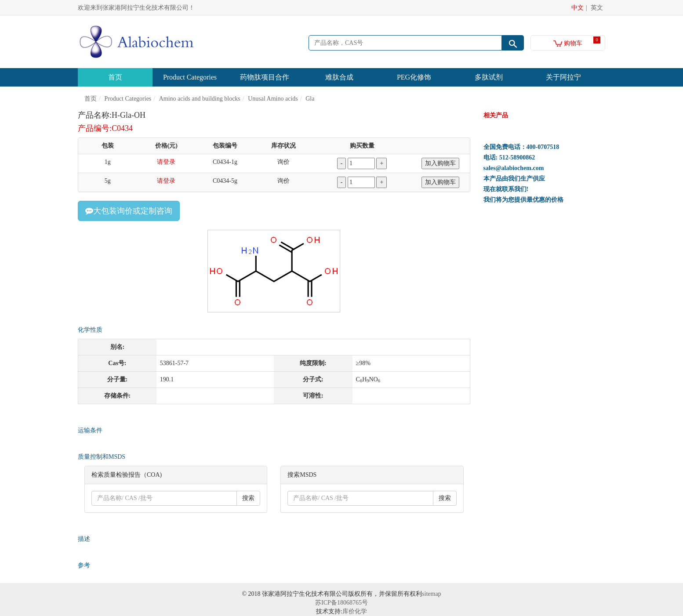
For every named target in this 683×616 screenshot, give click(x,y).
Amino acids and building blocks (200, 99)
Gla (310, 99)
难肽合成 (339, 77)
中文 (578, 8)
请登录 (166, 162)
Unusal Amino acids (273, 99)
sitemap (432, 594)
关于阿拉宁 (563, 77)
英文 (597, 8)
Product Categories (190, 77)
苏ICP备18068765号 (341, 603)
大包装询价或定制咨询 (129, 211)
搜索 (248, 498)
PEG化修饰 (414, 77)
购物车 (568, 43)
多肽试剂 (489, 77)
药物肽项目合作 (265, 77)
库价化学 (355, 611)
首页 (115, 77)
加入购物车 (440, 163)
